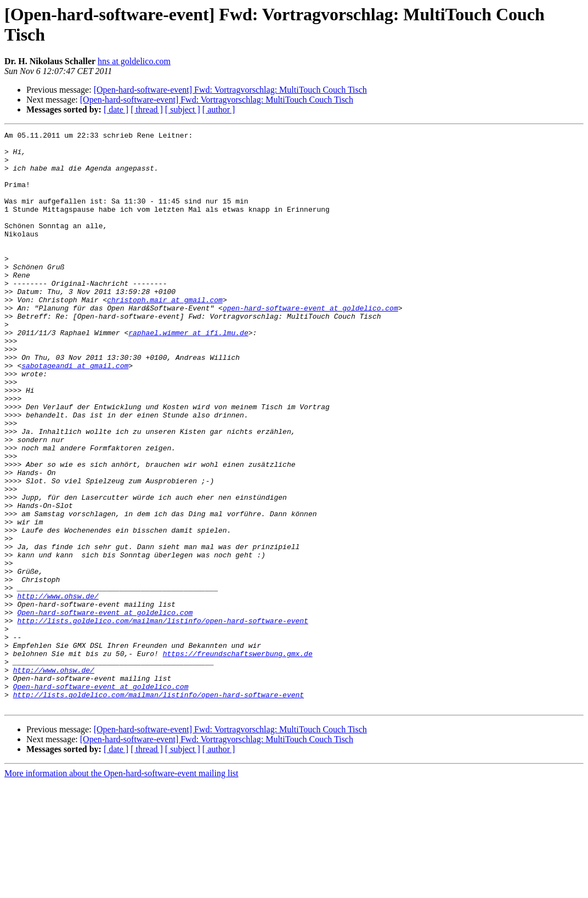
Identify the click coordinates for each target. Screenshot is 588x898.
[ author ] (219, 109)
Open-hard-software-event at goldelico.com (105, 709)
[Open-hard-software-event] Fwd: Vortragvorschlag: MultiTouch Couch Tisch (230, 90)
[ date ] (116, 109)
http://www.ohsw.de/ (58, 690)
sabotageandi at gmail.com (75, 413)
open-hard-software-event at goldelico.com (310, 344)
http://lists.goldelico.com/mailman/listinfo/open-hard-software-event (162, 719)
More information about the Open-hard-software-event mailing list (121, 888)
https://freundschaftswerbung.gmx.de (238, 759)
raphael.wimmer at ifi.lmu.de (188, 374)
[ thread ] (147, 109)
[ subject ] (183, 109)
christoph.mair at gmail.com (165, 334)
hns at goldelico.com (134, 61)
